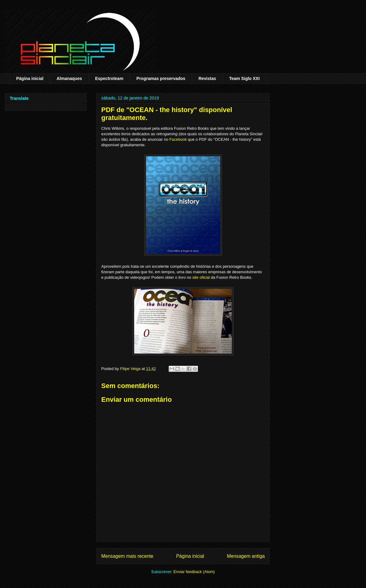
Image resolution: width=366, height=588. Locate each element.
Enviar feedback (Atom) (194, 572)
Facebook (178, 139)
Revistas (207, 78)
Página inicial (30, 78)
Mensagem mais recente (127, 556)
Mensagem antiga (246, 556)
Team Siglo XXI (244, 78)
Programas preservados (161, 78)
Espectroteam (109, 78)
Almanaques (69, 78)
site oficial (201, 277)
